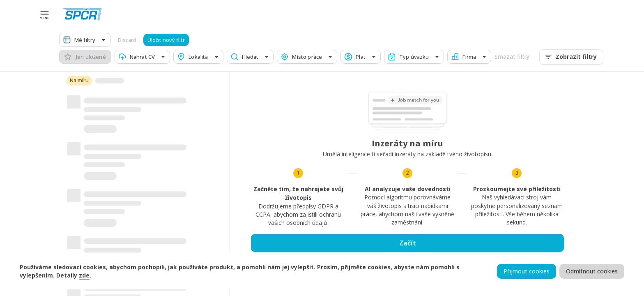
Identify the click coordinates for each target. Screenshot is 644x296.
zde (84, 275)
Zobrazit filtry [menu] (571, 57)
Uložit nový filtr (166, 40)
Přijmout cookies (527, 272)
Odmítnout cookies (592, 272)
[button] (85, 40)
